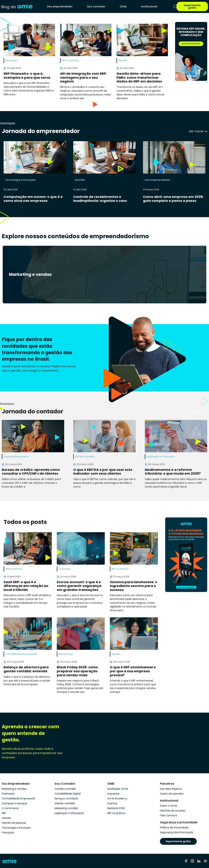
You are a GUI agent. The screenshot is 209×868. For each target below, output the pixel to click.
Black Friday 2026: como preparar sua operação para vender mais (77, 671)
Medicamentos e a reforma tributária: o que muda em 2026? (173, 472)
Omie (123, 6)
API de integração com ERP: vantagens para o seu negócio (83, 77)
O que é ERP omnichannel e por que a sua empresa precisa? (133, 671)
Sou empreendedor (60, 6)
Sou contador (96, 6)
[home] (17, 6)
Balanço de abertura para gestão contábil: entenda (26, 669)
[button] (195, 238)
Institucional (149, 6)
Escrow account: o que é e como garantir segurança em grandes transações (79, 586)
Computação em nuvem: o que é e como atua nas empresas (33, 199)
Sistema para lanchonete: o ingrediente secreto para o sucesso (134, 586)
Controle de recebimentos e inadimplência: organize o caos (100, 199)
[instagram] (192, 861)
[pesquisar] (175, 7)
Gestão (80, 180)
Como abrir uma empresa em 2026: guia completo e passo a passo (173, 199)
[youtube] (205, 861)
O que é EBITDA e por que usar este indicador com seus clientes (103, 472)
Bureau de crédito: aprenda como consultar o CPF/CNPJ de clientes (31, 472)
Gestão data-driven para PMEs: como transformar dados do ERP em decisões (139, 77)
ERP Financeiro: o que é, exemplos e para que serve (27, 76)
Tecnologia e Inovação (20, 180)
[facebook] (186, 861)
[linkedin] (199, 861)
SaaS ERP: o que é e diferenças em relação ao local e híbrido (26, 586)
